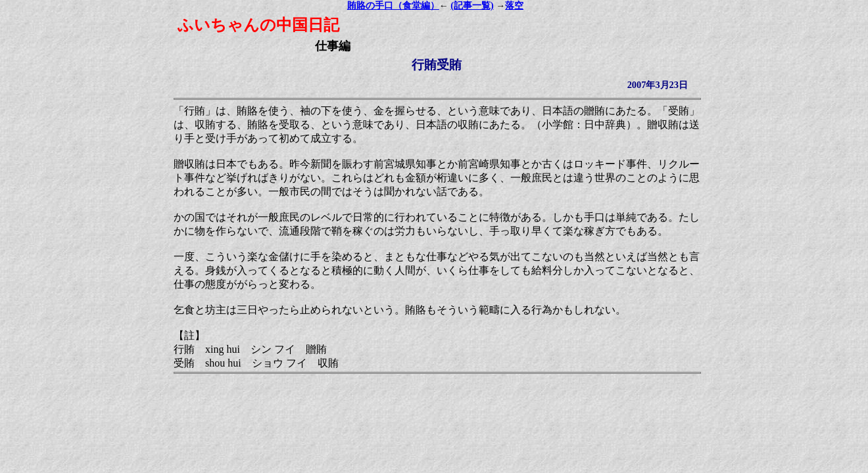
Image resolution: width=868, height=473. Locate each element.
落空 (514, 6)
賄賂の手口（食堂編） (393, 6)
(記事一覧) (472, 6)
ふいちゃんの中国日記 (258, 25)
